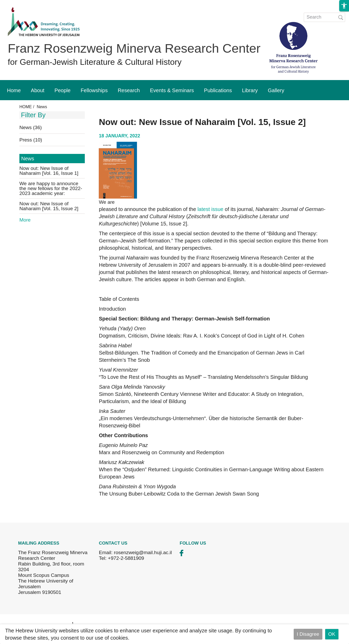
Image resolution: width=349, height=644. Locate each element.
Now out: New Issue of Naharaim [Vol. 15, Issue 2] (49, 206)
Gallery (276, 90)
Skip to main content (22, 3)
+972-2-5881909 (126, 558)
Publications (218, 90)
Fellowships (94, 90)
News (31, 127)
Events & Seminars (172, 90)
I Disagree (308, 634)
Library (250, 90)
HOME (26, 107)
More (25, 220)
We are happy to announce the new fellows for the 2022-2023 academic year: (51, 188)
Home (14, 90)
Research (129, 90)
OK (332, 634)
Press (31, 140)
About (37, 90)
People (63, 90)
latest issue (210, 209)
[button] (344, 6)
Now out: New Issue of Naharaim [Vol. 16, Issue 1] (49, 171)
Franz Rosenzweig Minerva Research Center (134, 48)
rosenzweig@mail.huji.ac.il (143, 552)
